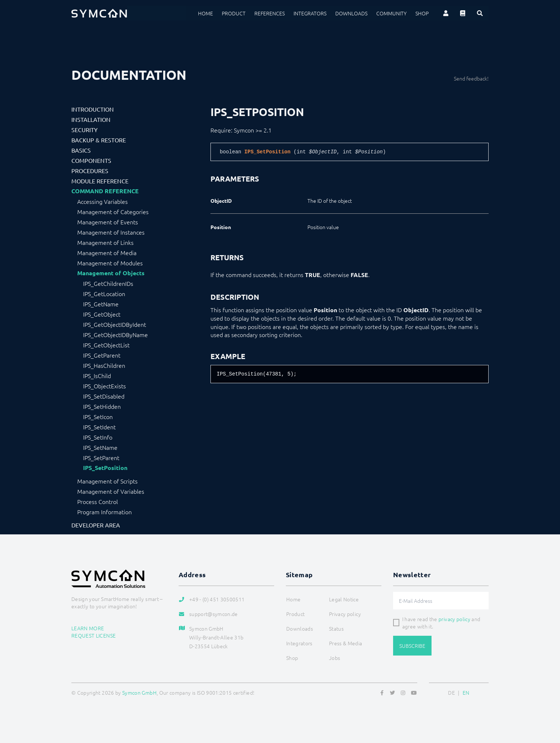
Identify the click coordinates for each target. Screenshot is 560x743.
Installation (91, 119)
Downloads (351, 13)
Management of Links (105, 242)
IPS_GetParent (102, 355)
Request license (94, 635)
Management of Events (108, 222)
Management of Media (107, 253)
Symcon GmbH (139, 692)
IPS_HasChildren (104, 365)
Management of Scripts (107, 481)
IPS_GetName (101, 304)
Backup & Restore (99, 140)
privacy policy (454, 619)
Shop (422, 13)
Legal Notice (344, 599)
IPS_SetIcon (98, 417)
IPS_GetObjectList (106, 345)
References (270, 13)
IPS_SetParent (101, 458)
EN (466, 692)
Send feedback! (471, 78)
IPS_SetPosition (105, 468)
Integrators (310, 13)
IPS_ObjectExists (104, 386)
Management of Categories (113, 212)
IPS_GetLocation (104, 294)
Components (91, 160)
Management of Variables (111, 491)
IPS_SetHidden (102, 406)
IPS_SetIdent (99, 427)
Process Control (98, 501)
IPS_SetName (100, 447)
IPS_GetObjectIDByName (115, 335)
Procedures (90, 171)
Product (234, 13)
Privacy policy (345, 614)
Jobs (335, 658)
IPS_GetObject (102, 314)
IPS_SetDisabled (104, 396)
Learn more (88, 628)
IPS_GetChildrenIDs (108, 283)
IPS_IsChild (97, 376)
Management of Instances (111, 232)
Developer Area (96, 525)
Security (85, 130)
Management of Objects (111, 273)
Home (206, 13)
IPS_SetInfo (98, 437)
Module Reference (100, 181)
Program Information (104, 512)
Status (336, 628)
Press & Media (346, 643)
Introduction (93, 109)
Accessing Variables (102, 201)
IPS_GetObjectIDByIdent (115, 324)
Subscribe (412, 646)
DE (451, 692)
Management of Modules (110, 263)
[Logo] (99, 13)
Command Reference (105, 191)
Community (391, 13)
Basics (81, 150)
